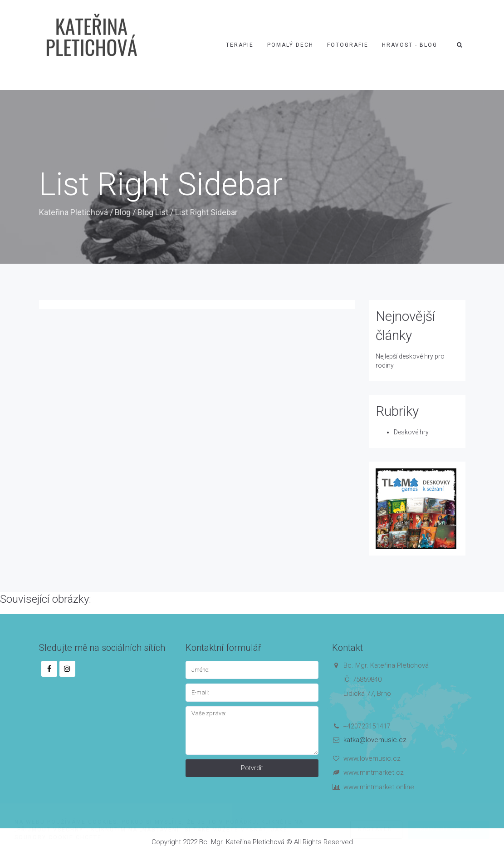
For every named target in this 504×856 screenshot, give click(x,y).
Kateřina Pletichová (73, 212)
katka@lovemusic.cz (375, 740)
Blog (123, 212)
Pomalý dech (290, 45)
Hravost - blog (410, 45)
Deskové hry (411, 432)
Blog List (153, 212)
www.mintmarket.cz (374, 772)
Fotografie (348, 45)
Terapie (240, 45)
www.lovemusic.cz (372, 758)
